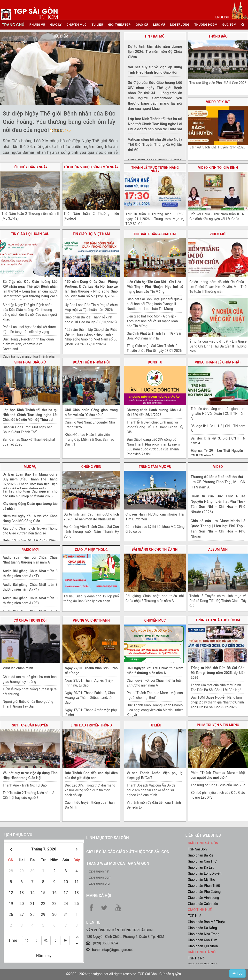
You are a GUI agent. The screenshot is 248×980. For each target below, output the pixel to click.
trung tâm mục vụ (155, 467)
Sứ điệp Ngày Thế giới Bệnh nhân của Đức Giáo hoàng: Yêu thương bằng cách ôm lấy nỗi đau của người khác (59, 122)
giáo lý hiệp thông (91, 550)
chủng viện (91, 467)
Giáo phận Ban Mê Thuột (206, 922)
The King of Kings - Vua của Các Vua (218, 785)
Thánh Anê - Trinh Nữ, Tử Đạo (25, 785)
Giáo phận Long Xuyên (205, 873)
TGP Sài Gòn (197, 849)
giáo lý (56, 25)
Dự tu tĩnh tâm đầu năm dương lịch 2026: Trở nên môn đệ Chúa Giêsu (155, 52)
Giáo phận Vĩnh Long (203, 898)
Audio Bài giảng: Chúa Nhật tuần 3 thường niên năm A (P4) (30, 587)
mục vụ (159, 25)
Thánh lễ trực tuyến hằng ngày (155, 169)
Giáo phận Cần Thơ (202, 861)
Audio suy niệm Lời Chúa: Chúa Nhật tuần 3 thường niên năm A (30, 560)
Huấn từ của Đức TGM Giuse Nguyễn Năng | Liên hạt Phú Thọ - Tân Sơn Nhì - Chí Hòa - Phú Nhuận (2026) (218, 504)
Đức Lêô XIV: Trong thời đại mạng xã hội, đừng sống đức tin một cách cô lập (90, 790)
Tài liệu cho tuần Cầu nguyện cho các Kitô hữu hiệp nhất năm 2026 (30, 494)
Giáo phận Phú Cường (204, 892)
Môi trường (180, 25)
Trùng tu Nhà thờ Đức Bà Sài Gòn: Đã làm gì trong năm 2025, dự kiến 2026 (218, 673)
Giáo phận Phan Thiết (204, 886)
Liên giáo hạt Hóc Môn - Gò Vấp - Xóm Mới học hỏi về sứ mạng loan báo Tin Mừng (152, 321)
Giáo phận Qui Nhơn (203, 946)
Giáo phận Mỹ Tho (201, 880)
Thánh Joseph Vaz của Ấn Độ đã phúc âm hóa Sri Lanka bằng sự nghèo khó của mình (151, 790)
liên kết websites (203, 835)
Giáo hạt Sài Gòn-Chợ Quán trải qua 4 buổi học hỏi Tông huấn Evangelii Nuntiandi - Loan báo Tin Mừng (155, 304)
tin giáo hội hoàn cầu (30, 234)
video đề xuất (218, 102)
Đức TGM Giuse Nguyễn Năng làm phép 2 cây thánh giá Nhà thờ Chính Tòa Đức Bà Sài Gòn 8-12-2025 (217, 702)
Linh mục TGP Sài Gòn (107, 838)
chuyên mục (77, 25)
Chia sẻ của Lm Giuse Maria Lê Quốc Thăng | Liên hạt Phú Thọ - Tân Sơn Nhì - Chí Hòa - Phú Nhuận (218, 529)
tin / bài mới (155, 36)
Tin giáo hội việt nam (91, 234)
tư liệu (97, 25)
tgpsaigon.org (99, 883)
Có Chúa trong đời (30, 620)
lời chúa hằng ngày (30, 167)
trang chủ (13, 25)
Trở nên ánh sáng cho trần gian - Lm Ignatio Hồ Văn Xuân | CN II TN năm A (218, 414)
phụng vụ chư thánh (91, 620)
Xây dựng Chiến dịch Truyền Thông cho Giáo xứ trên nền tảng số (30, 531)
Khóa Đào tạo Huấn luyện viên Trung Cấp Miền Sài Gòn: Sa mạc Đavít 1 (89, 440)
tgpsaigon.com (100, 877)
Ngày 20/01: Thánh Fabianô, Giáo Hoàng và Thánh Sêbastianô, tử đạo (90, 698)
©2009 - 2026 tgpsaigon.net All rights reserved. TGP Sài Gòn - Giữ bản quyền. (124, 974)
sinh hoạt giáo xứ (30, 362)
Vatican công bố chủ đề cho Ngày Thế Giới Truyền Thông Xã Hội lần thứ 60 (155, 145)
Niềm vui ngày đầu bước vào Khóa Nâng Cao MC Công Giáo (30, 518)
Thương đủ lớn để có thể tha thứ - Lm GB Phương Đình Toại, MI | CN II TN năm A (218, 482)
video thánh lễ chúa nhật (218, 362)
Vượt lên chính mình (18, 668)
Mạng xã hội (99, 896)
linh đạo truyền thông (91, 725)
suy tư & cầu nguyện (30, 725)
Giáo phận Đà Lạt (201, 867)
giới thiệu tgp (119, 25)
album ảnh (218, 549)
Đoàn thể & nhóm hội (91, 362)
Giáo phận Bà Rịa (201, 855)
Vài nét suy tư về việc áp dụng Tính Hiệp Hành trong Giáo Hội (155, 70)
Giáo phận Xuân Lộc (203, 904)
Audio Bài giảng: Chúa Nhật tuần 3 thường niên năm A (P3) (30, 601)
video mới (218, 234)
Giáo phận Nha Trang (203, 934)
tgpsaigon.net (99, 871)
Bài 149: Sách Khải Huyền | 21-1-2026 (217, 147)
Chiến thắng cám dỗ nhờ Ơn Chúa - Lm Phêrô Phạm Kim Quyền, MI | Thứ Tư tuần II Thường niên (218, 287)
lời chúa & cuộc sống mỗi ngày (91, 167)
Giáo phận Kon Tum (202, 940)
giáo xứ (142, 25)
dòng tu (155, 362)
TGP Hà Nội (196, 958)
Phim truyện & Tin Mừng (218, 725)
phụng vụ (37, 25)
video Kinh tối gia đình (218, 168)
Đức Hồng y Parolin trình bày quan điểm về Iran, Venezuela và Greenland (28, 344)
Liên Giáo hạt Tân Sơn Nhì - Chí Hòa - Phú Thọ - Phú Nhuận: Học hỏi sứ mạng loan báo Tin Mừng (155, 287)
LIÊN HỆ (93, 922)
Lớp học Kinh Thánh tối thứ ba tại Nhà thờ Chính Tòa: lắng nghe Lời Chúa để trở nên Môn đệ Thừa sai (30, 415)
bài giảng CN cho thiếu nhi (155, 549)
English (222, 17)
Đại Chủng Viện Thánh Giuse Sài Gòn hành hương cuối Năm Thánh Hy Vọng (91, 532)
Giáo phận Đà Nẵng (202, 928)
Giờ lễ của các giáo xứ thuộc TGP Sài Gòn (128, 852)
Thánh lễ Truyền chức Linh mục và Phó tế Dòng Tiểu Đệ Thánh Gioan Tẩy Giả (155, 427)
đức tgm (229, 25)
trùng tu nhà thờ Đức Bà (218, 620)
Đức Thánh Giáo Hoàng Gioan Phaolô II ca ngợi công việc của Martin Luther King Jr (155, 710)
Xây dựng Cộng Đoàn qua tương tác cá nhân (30, 506)
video (218, 467)
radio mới (30, 550)
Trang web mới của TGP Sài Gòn (118, 863)
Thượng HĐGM (206, 25)
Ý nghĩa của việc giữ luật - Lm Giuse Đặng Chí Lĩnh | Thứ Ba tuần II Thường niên (218, 346)
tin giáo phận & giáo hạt (155, 234)
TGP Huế (194, 916)
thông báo (218, 36)
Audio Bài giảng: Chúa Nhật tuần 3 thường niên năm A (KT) (30, 573)
